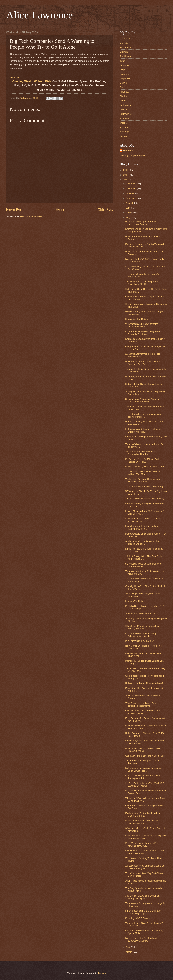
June (129, 213)
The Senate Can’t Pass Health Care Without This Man (143, 473)
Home (60, 209)
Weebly (123, 123)
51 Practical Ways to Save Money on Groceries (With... (144, 565)
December (131, 184)
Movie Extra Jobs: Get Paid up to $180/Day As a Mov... (142, 939)
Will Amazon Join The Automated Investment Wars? (142, 325)
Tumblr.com (126, 56)
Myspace (124, 118)
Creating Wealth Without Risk (32, 81)
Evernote (124, 74)
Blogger (102, 973)
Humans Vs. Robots (135, 601)
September (132, 198)
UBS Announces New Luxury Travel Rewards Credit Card (143, 333)
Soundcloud (126, 114)
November (131, 188)
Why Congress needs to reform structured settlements (141, 704)
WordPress (125, 47)
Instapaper (125, 132)
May (128, 217)
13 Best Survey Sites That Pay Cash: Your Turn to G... (144, 558)
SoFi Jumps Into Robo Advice (140, 614)
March (129, 952)
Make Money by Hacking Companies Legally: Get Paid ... (144, 769)
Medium (124, 127)
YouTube (124, 43)
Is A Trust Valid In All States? (140, 641)
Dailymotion (126, 105)
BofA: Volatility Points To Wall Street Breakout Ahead (143, 750)
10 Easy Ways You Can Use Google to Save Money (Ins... (145, 867)
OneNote (124, 87)
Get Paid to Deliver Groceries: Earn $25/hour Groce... (143, 712)
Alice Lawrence (39, 15)
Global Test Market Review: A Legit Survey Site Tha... (143, 627)
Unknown (128, 151)
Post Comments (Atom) (32, 216)
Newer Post (14, 209)
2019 (126, 170)
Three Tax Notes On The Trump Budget (145, 487)
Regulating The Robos (136, 319)
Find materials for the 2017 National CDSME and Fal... (143, 814)
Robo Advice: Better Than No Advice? (144, 683)
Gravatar (124, 52)
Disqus (123, 136)
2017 (126, 180)
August (130, 203)
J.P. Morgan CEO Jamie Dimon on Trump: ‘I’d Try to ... (142, 897)
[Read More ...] (18, 77)
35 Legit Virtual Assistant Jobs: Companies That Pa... (141, 453)
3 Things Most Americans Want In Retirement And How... (142, 400)
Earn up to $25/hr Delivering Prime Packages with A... (143, 777)
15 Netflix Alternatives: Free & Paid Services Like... (143, 355)
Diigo (122, 70)
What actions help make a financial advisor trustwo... (143, 520)
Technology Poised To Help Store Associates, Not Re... (142, 283)
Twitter (123, 61)
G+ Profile (125, 39)
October (130, 193)
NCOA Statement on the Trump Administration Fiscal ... (141, 635)
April (128, 947)
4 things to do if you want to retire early (145, 499)
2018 (126, 175)
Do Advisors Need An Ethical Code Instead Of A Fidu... (143, 460)
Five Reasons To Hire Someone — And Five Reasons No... (145, 852)
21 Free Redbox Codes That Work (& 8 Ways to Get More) (145, 784)
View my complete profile (132, 155)
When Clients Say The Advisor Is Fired (145, 467)
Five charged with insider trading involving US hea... (141, 527)
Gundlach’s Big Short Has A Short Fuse (145, 756)
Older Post (105, 209)
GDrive (123, 83)
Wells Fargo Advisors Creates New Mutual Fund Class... (143, 480)
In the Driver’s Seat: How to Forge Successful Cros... (142, 822)
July (128, 208)
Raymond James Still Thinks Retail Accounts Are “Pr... (143, 363)
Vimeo (123, 101)
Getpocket (125, 78)
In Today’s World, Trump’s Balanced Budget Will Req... (143, 430)
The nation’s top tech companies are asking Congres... (143, 415)
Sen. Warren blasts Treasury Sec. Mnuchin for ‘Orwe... (142, 844)
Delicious (124, 65)
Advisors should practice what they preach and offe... (143, 543)
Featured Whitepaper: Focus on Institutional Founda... (141, 223)
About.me (125, 110)
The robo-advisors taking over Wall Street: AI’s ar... (143, 275)
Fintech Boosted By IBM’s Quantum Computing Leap (143, 912)
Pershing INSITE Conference (140, 918)
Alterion (124, 96)
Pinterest (124, 92)
